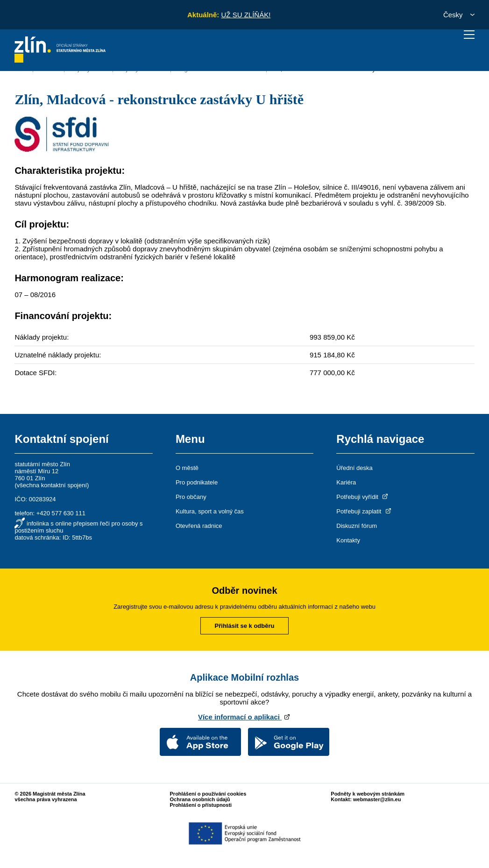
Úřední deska (354, 468)
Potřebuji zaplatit (364, 511)
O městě (187, 468)
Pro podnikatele (197, 482)
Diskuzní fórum (357, 526)
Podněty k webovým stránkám (368, 794)
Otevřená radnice (199, 526)
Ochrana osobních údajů (200, 799)
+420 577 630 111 (61, 513)
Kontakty (348, 540)
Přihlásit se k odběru (245, 626)
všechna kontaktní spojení (52, 485)
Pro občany (191, 497)
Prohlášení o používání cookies (208, 794)
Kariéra (346, 482)
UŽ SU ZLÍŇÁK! (246, 15)
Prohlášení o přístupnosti (201, 805)
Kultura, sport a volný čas (210, 511)
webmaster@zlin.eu (377, 799)
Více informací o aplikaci (244, 717)
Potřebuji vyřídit (363, 497)
